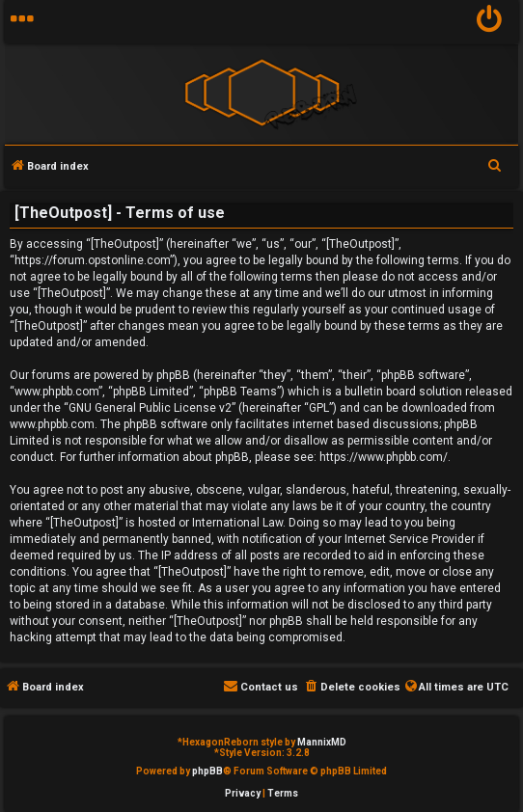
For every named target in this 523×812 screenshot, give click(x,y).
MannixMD (322, 742)
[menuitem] (490, 22)
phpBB (207, 771)
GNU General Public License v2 (150, 408)
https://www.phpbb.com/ (384, 457)
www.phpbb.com (52, 424)
